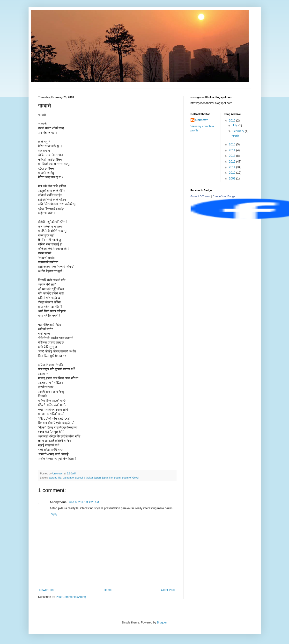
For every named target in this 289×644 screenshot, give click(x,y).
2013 (233, 156)
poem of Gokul (131, 478)
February (239, 131)
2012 (233, 162)
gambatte (68, 478)
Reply (54, 514)
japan (97, 478)
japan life (107, 478)
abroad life (55, 478)
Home (108, 590)
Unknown (202, 120)
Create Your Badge (224, 196)
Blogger (162, 623)
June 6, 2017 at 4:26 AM (83, 502)
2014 (233, 150)
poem (117, 478)
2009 (233, 179)
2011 (233, 167)
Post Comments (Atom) (71, 597)
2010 (233, 173)
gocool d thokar (84, 478)
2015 (233, 144)
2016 (233, 121)
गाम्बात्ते (235, 136)
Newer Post (47, 590)
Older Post (168, 590)
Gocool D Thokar (201, 196)
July (235, 125)
